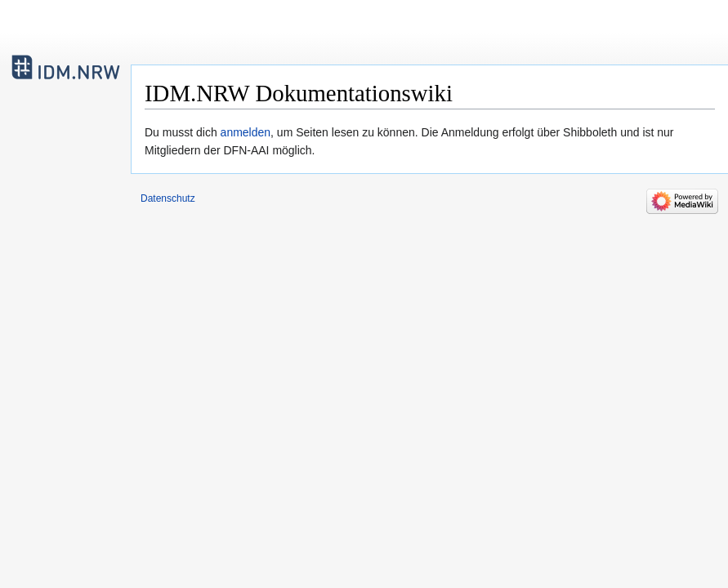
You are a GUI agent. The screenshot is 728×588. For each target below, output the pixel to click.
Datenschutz (168, 198)
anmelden (246, 132)
